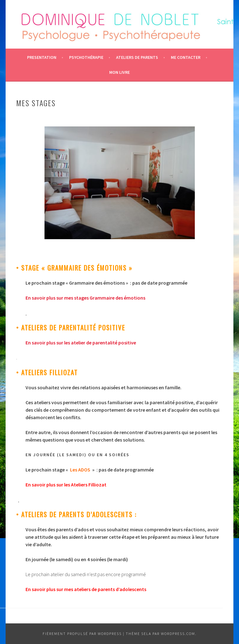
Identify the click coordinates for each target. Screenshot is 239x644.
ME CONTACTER (186, 57)
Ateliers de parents (137, 57)
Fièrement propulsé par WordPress (82, 634)
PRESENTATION (42, 57)
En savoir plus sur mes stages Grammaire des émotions (85, 298)
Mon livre (119, 72)
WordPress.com (178, 634)
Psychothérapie (86, 57)
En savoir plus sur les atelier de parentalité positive (81, 343)
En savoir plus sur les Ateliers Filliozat (66, 485)
